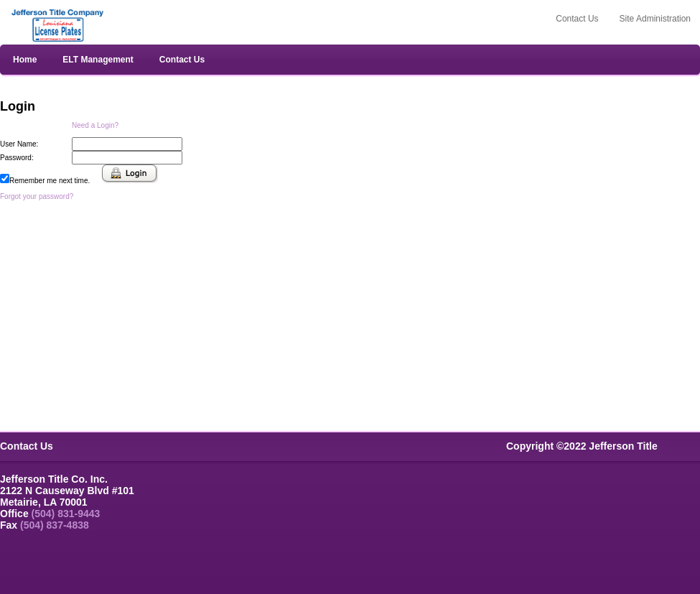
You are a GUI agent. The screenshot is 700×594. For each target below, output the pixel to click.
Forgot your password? (37, 196)
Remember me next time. (50, 181)
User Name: (19, 144)
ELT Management (98, 60)
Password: (17, 158)
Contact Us (182, 60)
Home (25, 60)
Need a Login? (95, 125)
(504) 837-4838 (55, 525)
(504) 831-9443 (66, 514)
